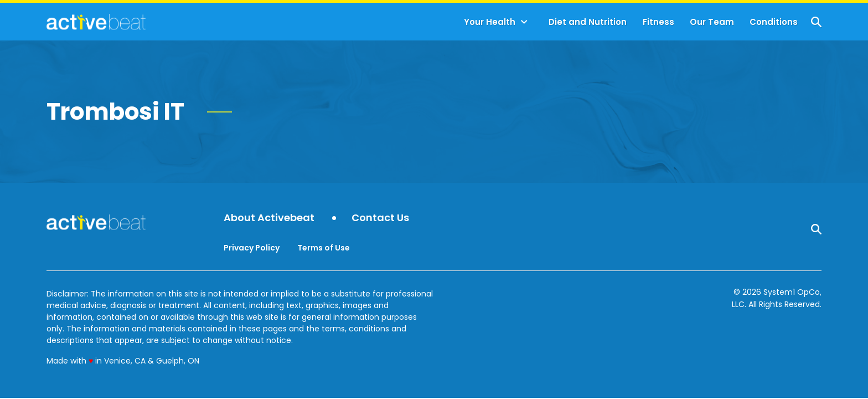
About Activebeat (269, 218)
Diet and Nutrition (588, 22)
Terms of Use (324, 248)
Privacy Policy (252, 248)
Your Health (490, 22)
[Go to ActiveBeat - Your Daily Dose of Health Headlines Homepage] (96, 22)
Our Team (712, 22)
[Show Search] (816, 22)
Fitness (658, 22)
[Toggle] (524, 22)
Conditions (774, 22)
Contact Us (380, 218)
